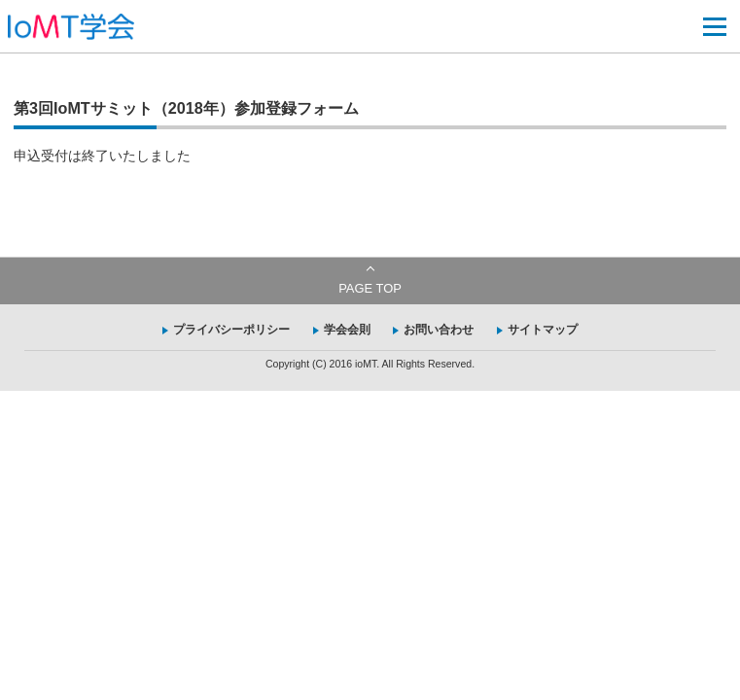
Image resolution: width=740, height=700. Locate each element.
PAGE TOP (370, 288)
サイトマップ (543, 330)
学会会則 (347, 330)
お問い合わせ (439, 330)
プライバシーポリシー (231, 330)
